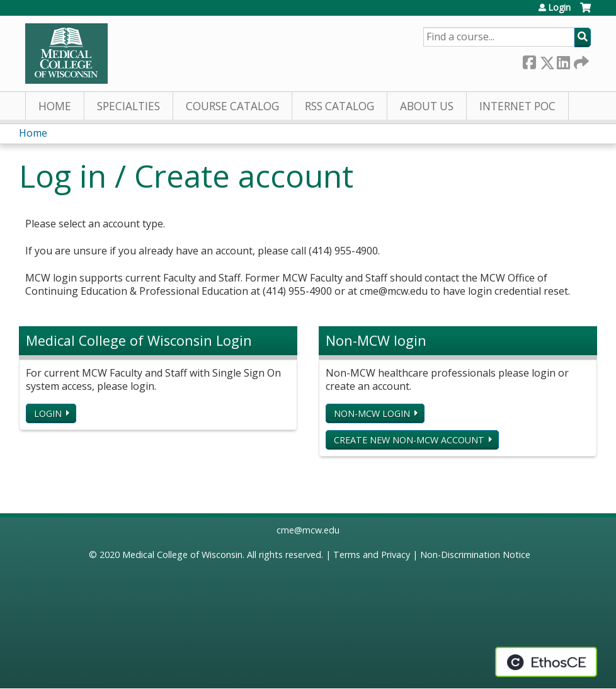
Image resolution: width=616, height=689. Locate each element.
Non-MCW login (372, 413)
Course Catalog (232, 106)
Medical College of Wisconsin (182, 555)
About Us (427, 106)
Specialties (128, 106)
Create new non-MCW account (409, 440)
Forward (580, 60)
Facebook (529, 60)
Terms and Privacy (372, 555)
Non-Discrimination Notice (475, 555)
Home (55, 106)
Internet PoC (517, 106)
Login (559, 8)
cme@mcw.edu (308, 530)
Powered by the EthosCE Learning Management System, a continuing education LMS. (546, 662)
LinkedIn (563, 60)
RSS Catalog (339, 106)
